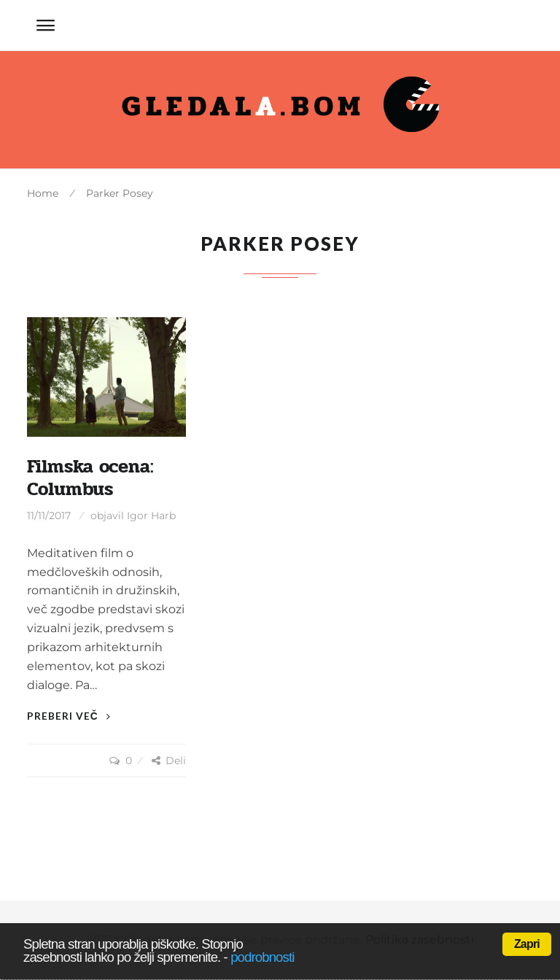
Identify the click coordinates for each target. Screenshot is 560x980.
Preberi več (69, 716)
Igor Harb (151, 516)
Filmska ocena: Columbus (90, 478)
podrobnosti (262, 957)
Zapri (527, 944)
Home (43, 193)
